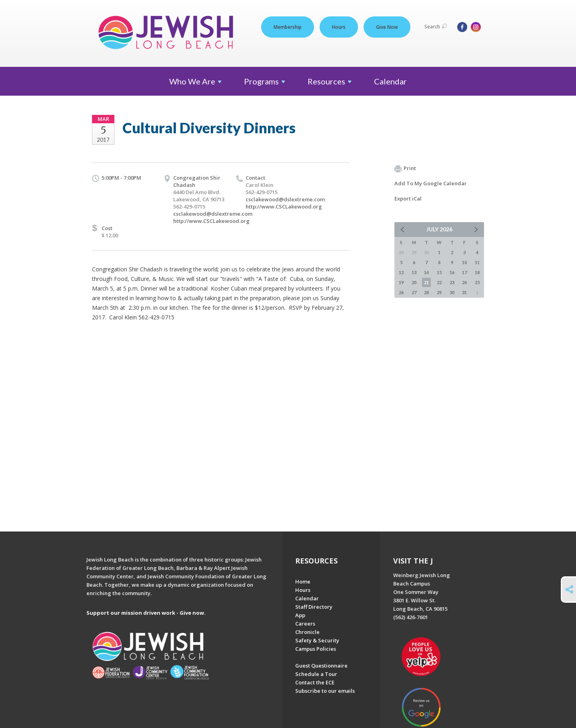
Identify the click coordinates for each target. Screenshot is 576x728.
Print (405, 168)
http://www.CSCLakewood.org (211, 221)
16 (452, 272)
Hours (339, 27)
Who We (195, 81)
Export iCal (408, 199)
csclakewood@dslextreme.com (213, 214)
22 (439, 282)
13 (414, 272)
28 (426, 292)
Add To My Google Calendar (431, 183)
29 (439, 292)
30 (452, 292)
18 (477, 272)
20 (414, 282)
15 (439, 272)
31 (464, 292)
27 (414, 292)
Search (436, 27)
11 (477, 262)
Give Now (387, 27)
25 (477, 282)
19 (401, 282)
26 (401, 292)
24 (464, 282)
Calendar (390, 81)
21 (426, 282)
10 (464, 262)
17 (464, 272)
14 (426, 272)
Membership (288, 27)
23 (452, 282)
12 (401, 272)
